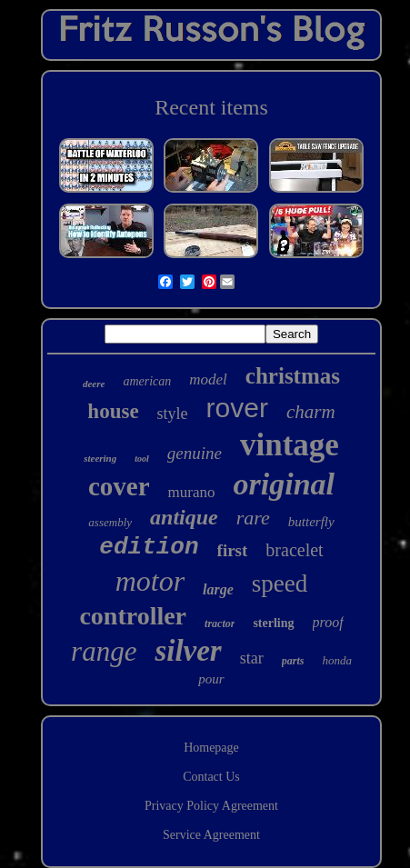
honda (337, 660)
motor (150, 581)
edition (149, 547)
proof (328, 622)
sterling (273, 623)
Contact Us (211, 777)
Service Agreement (211, 835)
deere (94, 384)
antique (184, 517)
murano (192, 492)
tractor (220, 624)
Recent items (211, 107)
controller (133, 616)
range (104, 651)
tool (142, 459)
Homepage (211, 748)
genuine (195, 453)
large (218, 589)
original (284, 484)
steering (100, 458)
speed (280, 584)
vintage (290, 445)
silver (188, 651)
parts (293, 661)
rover (237, 408)
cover (119, 486)
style (173, 414)
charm (311, 412)
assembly (110, 522)
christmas (293, 376)
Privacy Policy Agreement (211, 806)
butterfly (311, 522)
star (252, 658)
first (233, 550)
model (208, 379)
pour (211, 679)
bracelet (294, 550)
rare (253, 518)
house (113, 411)
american (147, 381)
